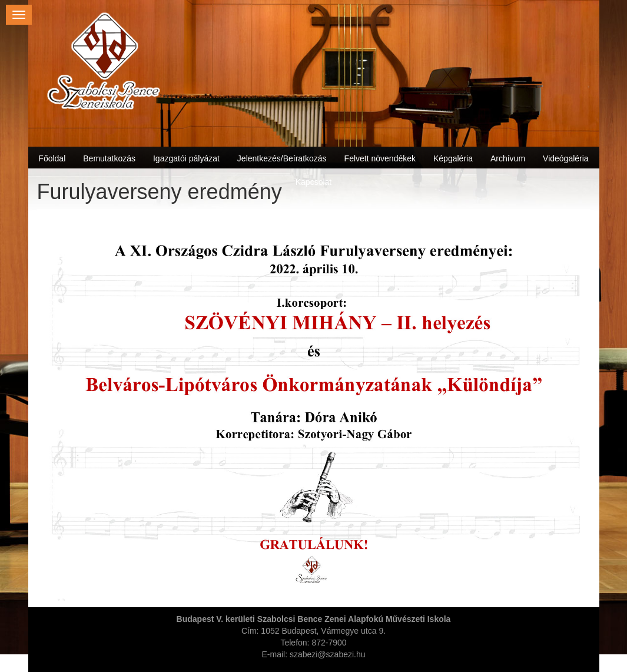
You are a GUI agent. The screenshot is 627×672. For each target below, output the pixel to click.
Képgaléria (453, 158)
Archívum (508, 158)
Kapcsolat (313, 182)
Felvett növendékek (380, 158)
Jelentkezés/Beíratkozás (282, 158)
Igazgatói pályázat (186, 158)
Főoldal (52, 158)
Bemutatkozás (109, 158)
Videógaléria (566, 158)
